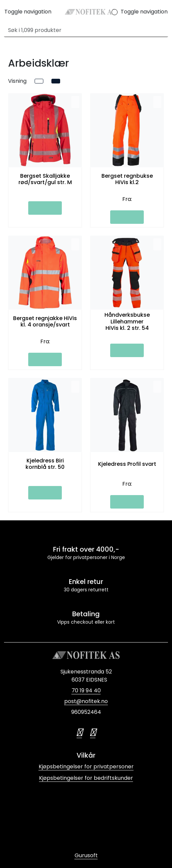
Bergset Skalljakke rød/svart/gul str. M (45, 179)
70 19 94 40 (86, 690)
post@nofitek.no (86, 701)
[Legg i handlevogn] (45, 208)
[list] (39, 81)
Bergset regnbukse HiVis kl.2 (127, 179)
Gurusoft (86, 855)
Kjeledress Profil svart (127, 464)
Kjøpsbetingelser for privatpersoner (86, 767)
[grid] (56, 81)
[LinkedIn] (93, 732)
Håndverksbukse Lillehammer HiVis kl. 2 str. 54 (127, 321)
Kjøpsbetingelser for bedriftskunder (86, 778)
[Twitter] (79, 732)
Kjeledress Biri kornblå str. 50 (45, 464)
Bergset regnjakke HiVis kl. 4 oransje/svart (45, 321)
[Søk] (82, 30)
